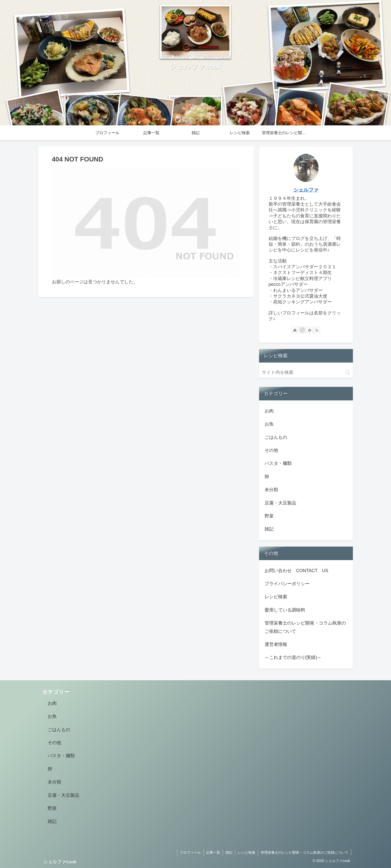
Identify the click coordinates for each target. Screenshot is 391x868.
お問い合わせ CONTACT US (296, 571)
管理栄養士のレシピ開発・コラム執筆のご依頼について (305, 627)
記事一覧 (213, 852)
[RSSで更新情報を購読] (317, 330)
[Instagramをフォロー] (302, 330)
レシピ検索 (276, 597)
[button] (348, 372)
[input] (306, 372)
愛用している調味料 (285, 610)
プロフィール (190, 852)
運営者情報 (276, 644)
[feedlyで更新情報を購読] (309, 330)
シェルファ (306, 190)
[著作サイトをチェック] (295, 330)
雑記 (229, 852)
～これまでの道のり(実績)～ (293, 657)
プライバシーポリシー (287, 584)
